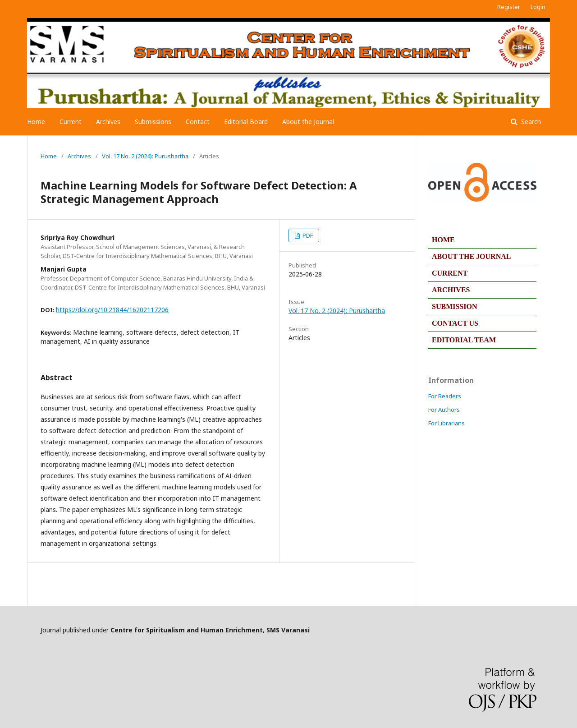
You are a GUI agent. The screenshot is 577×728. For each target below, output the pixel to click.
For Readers (445, 396)
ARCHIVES (451, 290)
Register (509, 7)
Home (36, 122)
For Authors (444, 410)
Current (71, 122)
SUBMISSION (454, 306)
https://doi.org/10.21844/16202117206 (112, 310)
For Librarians (446, 423)
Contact (198, 122)
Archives (108, 122)
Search (530, 122)
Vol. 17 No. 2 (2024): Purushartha (145, 156)
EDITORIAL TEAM (464, 340)
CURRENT (450, 273)
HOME (443, 240)
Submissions (153, 122)
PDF (307, 235)
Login (538, 7)
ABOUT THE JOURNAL (471, 256)
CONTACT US (455, 323)
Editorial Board (246, 122)
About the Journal (308, 122)
